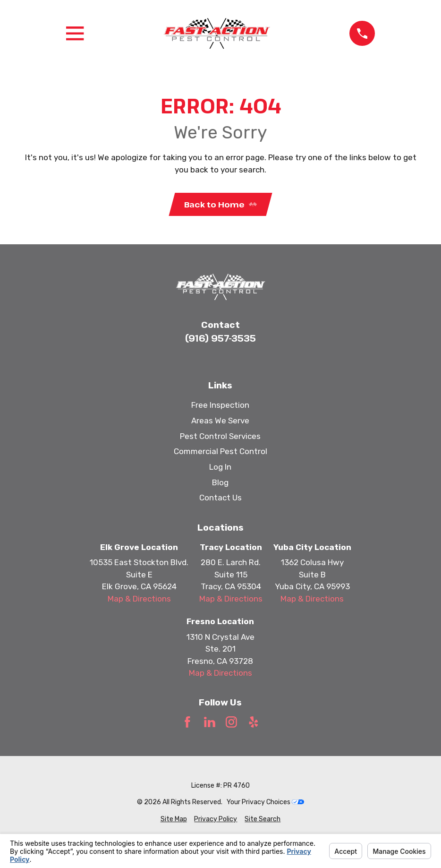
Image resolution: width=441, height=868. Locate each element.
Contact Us (220, 498)
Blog (220, 482)
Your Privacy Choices (265, 802)
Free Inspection (220, 405)
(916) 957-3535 (220, 338)
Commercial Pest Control (220, 451)
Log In (220, 467)
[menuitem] (174, 819)
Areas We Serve (220, 421)
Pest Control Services (220, 436)
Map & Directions (139, 599)
